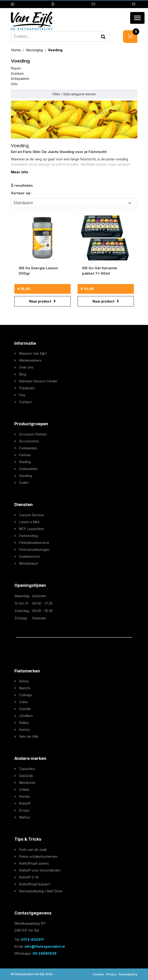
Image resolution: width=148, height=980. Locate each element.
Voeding (55, 50)
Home (16, 50)
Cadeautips (28, 448)
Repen (16, 68)
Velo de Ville (29, 736)
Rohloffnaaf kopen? (35, 884)
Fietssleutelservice (34, 543)
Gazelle (25, 709)
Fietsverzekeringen (34, 550)
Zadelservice (29, 556)
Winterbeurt (28, 563)
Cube (23, 702)
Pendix (24, 796)
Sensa (24, 681)
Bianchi (25, 688)
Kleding (25, 462)
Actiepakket (20, 79)
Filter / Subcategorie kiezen (74, 94)
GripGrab (26, 776)
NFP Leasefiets (31, 529)
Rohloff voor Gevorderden (40, 870)
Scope (24, 810)
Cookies (98, 974)
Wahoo (25, 817)
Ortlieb (24, 790)
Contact (25, 402)
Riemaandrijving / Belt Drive (41, 891)
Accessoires (29, 441)
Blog (23, 374)
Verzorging (35, 50)
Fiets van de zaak (33, 850)
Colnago (26, 695)
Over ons (26, 367)
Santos (24, 730)
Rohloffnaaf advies (34, 863)
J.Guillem (26, 716)
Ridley (24, 723)
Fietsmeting (28, 536)
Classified (27, 769)
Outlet (24, 483)
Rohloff (25, 803)
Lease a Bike (29, 522)
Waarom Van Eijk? (33, 353)
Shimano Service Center (38, 381)
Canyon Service (31, 515)
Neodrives (27, 783)
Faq (22, 395)
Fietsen (25, 455)
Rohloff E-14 (29, 877)
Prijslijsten (27, 388)
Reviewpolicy (128, 974)
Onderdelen (28, 469)
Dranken (17, 73)
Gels (14, 84)
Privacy (111, 974)
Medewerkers (30, 360)
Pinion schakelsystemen (38, 856)
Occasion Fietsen (33, 434)
